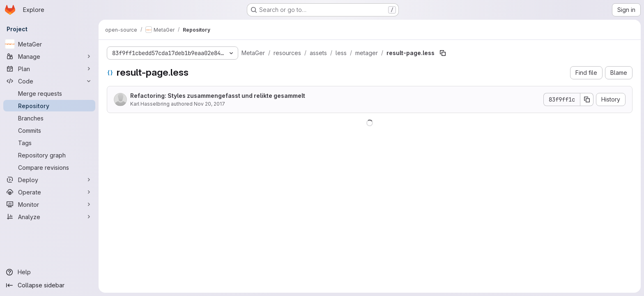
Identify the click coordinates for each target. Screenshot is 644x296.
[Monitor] (49, 204)
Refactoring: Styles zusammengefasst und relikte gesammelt (218, 96)
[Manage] (49, 56)
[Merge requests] (49, 93)
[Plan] (49, 69)
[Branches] (49, 118)
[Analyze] (49, 217)
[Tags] (49, 143)
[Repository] (49, 106)
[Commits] (49, 130)
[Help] (49, 272)
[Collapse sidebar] (49, 285)
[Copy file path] (443, 53)
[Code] (49, 81)
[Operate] (49, 192)
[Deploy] (49, 180)
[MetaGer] (49, 44)
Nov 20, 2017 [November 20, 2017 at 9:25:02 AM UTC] (209, 104)
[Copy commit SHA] (587, 99)
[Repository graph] (49, 155)
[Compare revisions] (49, 167)
